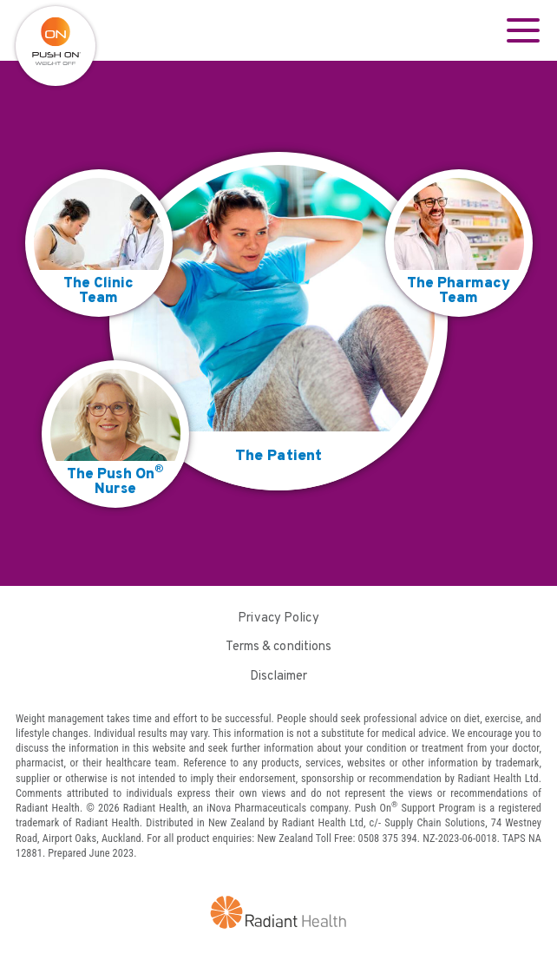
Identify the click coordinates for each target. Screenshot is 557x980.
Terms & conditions (279, 647)
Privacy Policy (278, 618)
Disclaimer (279, 677)
